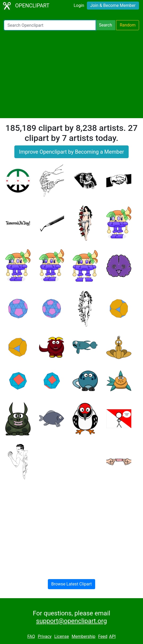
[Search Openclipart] (50, 25)
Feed (103, 636)
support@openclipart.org (71, 621)
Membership (83, 636)
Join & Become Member (113, 5)
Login (79, 5)
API (112, 636)
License (62, 636)
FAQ (31, 636)
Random (128, 25)
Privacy (45, 636)
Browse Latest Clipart (72, 584)
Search (105, 25)
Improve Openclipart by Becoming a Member (71, 152)
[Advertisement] (71, 74)
